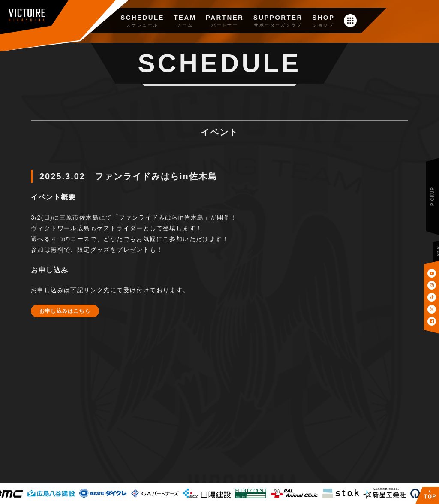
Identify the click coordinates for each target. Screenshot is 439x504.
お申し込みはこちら (65, 311)
